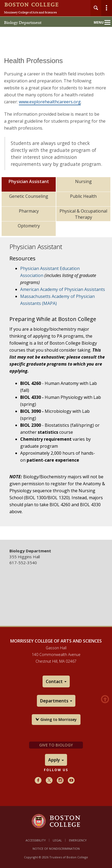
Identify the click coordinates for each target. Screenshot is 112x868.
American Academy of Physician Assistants (63, 289)
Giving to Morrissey (56, 719)
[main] (56, 295)
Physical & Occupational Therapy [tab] (83, 214)
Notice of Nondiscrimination (56, 849)
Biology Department (23, 23)
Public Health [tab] (83, 196)
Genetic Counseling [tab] (29, 196)
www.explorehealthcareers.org (50, 102)
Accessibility (36, 840)
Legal (57, 840)
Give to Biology (56, 745)
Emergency (78, 840)
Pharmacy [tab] (29, 211)
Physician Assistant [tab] (29, 181)
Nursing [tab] (83, 181)
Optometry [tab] (29, 226)
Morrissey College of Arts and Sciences (30, 12)
